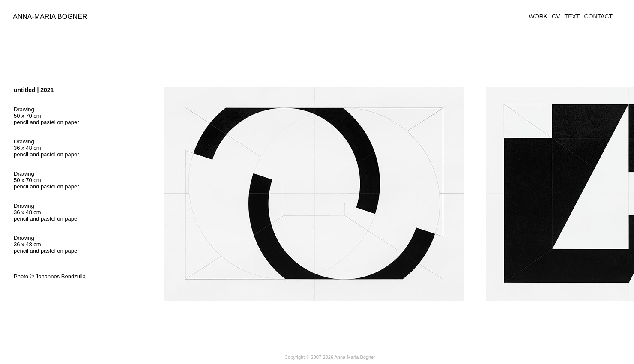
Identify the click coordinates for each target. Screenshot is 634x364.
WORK (538, 16)
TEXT (572, 16)
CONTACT (598, 16)
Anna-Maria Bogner (50, 16)
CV (556, 16)
